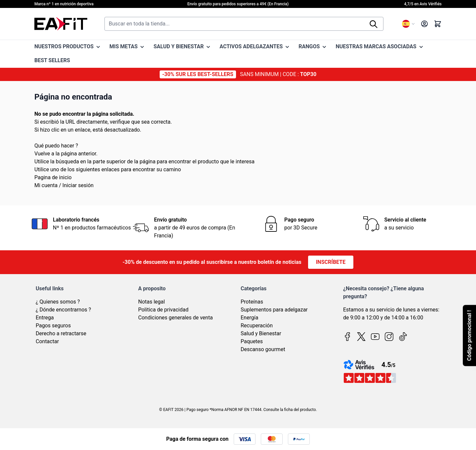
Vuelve (42, 154)
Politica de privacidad (163, 310)
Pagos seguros (53, 326)
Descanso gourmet (263, 349)
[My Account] (424, 24)
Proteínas (252, 302)
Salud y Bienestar (261, 333)
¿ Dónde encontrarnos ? (63, 310)
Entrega (45, 318)
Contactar (47, 341)
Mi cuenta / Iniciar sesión (64, 185)
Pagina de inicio (53, 177)
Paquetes (252, 341)
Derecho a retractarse (61, 333)
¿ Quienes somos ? (58, 302)
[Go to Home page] (61, 24)
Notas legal (152, 302)
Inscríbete (331, 262)
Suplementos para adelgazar (274, 310)
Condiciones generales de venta (176, 318)
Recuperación (257, 326)
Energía (249, 318)
